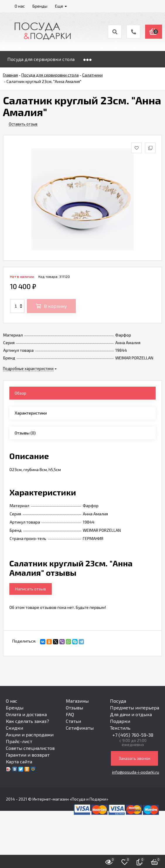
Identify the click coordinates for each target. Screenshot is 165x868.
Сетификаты (80, 728)
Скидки (14, 728)
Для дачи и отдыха (131, 714)
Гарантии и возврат (28, 755)
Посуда (118, 701)
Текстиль (120, 728)
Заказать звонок (134, 758)
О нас (12, 701)
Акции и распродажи (30, 734)
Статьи (73, 721)
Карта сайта (19, 761)
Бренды (15, 708)
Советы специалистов (30, 748)
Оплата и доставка (26, 714)
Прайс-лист (19, 741)
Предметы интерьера (135, 708)
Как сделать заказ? (27, 721)
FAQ (70, 714)
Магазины (77, 701)
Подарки (120, 721)
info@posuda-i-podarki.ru (136, 772)
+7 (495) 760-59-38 (133, 735)
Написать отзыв (31, 589)
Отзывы (74, 708)
